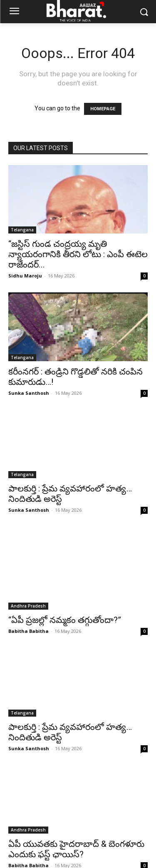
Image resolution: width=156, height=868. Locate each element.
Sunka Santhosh (29, 393)
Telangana (22, 230)
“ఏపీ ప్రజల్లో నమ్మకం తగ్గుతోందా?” (65, 606)
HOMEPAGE (103, 109)
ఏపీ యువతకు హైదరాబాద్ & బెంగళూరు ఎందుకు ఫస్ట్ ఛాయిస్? (76, 835)
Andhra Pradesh (28, 592)
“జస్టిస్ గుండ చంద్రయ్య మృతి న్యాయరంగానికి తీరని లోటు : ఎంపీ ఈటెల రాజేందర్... (78, 254)
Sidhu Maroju (25, 276)
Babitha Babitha (28, 617)
